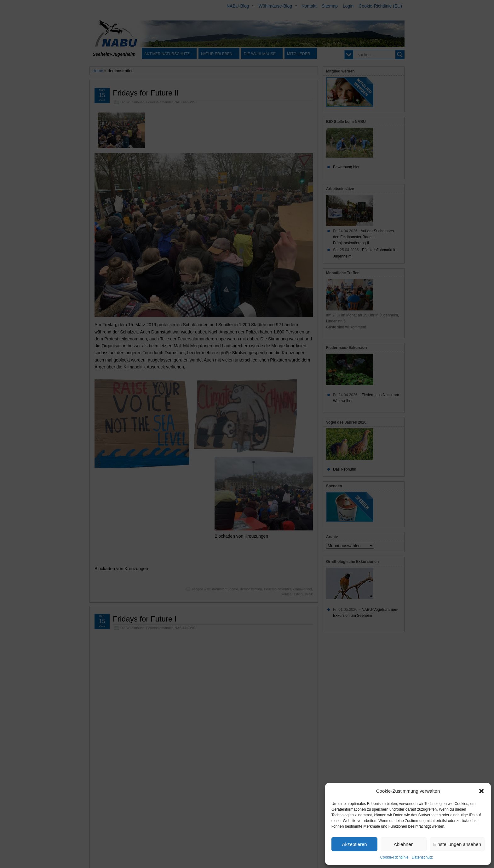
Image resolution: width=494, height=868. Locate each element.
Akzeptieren (354, 844)
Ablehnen (403, 844)
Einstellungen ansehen (457, 844)
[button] (481, 791)
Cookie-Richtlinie (394, 857)
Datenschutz (422, 857)
